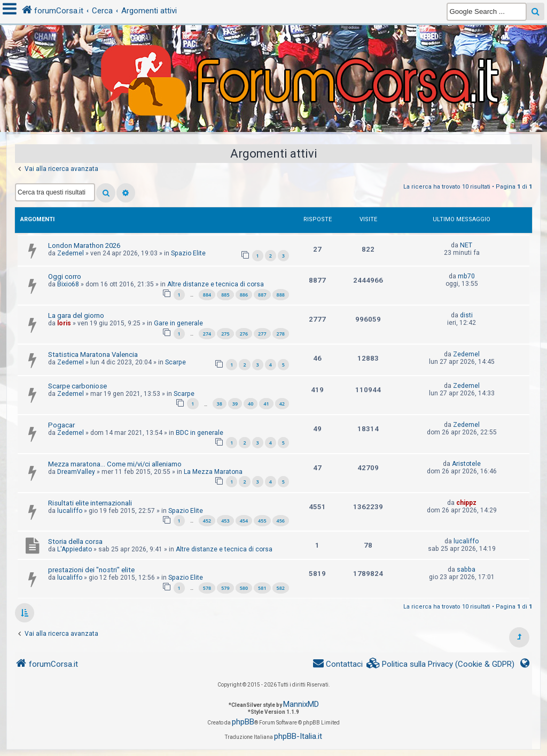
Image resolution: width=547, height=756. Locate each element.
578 (207, 588)
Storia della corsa (75, 541)
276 (244, 334)
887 (262, 295)
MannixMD (301, 704)
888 (281, 295)
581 (262, 588)
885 (225, 295)
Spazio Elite (188, 253)
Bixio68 (68, 284)
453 (225, 521)
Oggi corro (65, 276)
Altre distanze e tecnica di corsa (216, 284)
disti (466, 315)
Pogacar (61, 425)
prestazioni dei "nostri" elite (91, 570)
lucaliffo (70, 511)
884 (207, 295)
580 (244, 588)
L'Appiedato (75, 549)
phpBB (243, 722)
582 (281, 588)
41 (266, 404)
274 (207, 334)
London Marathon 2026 (84, 245)
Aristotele (466, 464)
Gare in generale (178, 323)
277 (262, 334)
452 (207, 521)
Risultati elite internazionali (90, 503)
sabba (466, 570)
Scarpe (175, 362)
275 (225, 334)
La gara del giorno (76, 315)
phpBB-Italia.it (298, 736)
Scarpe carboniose (77, 386)
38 (220, 404)
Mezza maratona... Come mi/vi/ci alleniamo (115, 464)
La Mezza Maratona (213, 472)
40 (251, 404)
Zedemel (71, 253)
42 (282, 404)
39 (235, 404)
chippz (466, 503)
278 (281, 334)
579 (225, 588)
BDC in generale (200, 433)
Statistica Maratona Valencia (93, 354)
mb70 (466, 276)
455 (262, 521)
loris (64, 323)
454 (244, 521)
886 (244, 295)
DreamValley (76, 472)
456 (281, 521)
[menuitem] (441, 664)
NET (466, 245)
